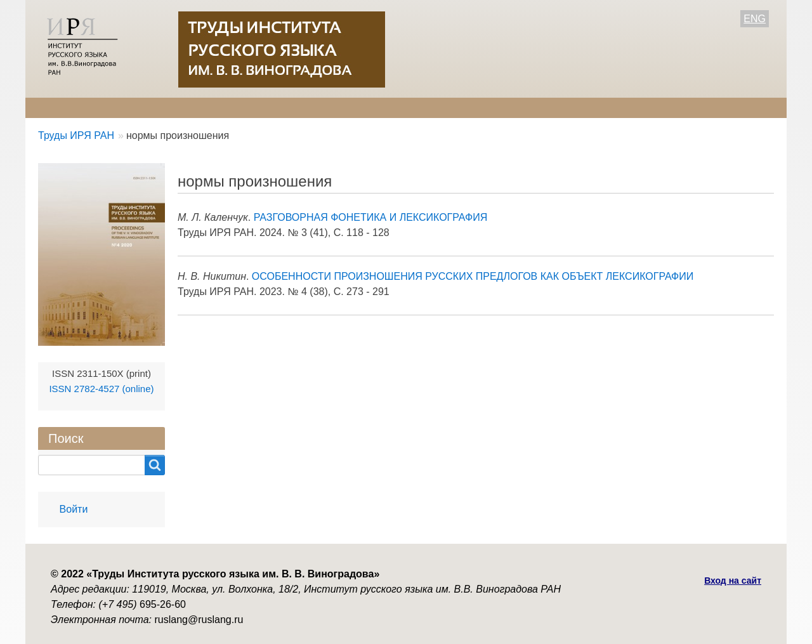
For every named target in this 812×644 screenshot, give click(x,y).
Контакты (438, 108)
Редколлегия (144, 108)
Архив (376, 108)
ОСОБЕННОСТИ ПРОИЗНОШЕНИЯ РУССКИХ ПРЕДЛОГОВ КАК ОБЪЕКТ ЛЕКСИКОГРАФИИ (473, 276)
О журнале (63, 108)
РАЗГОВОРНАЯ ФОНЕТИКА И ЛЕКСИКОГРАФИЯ (371, 217)
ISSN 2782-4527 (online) (101, 389)
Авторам (220, 108)
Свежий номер (302, 108)
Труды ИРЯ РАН (76, 135)
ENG (755, 19)
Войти (74, 509)
